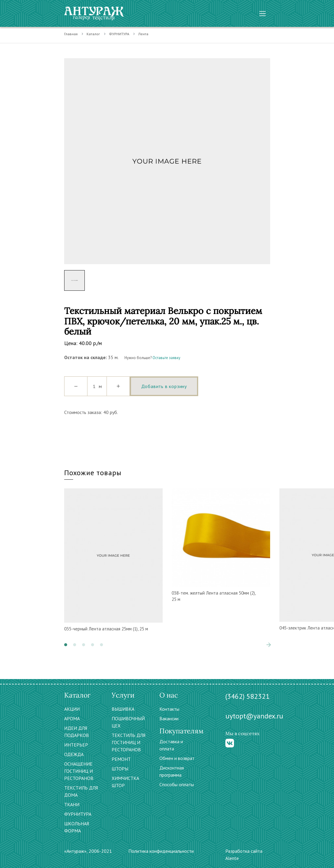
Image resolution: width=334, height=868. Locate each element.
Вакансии (169, 718)
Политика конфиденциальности (161, 851)
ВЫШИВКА (123, 709)
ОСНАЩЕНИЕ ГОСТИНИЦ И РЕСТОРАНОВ (79, 771)
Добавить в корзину (164, 386)
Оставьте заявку (166, 358)
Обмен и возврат (177, 758)
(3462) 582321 (247, 696)
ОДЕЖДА (74, 754)
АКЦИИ (72, 709)
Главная (71, 34)
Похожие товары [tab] (93, 473)
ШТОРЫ (120, 769)
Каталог (93, 34)
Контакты (169, 709)
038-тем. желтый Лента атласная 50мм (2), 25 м (214, 596)
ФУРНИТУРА (119, 34)
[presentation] (269, 645)
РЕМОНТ (121, 759)
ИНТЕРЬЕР (76, 745)
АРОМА (72, 718)
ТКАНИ (72, 804)
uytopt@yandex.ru (254, 716)
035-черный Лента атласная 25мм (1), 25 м (106, 629)
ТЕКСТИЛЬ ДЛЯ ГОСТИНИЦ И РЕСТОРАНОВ (128, 742)
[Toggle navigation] (263, 14)
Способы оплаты (177, 784)
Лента (143, 34)
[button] (66, 645)
